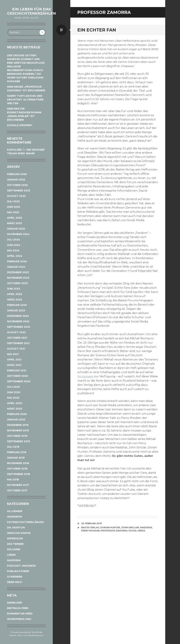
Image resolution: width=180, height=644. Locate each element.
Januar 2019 (16, 458)
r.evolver (14, 150)
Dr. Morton (16, 528)
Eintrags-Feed (18, 608)
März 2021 (14, 365)
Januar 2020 (16, 420)
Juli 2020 (13, 387)
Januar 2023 (16, 310)
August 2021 (16, 349)
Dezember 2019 (18, 425)
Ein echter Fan (97, 30)
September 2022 (19, 327)
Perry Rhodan (90, 531)
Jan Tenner (15, 544)
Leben (11, 555)
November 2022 (18, 321)
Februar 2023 (17, 305)
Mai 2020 (13, 398)
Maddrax (14, 560)
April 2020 (15, 403)
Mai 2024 (13, 250)
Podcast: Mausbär (21, 566)
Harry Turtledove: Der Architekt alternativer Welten (25, 100)
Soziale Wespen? (20, 125)
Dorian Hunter (110, 527)
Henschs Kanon (19, 533)
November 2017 (18, 485)
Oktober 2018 (17, 469)
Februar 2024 (17, 261)
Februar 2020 (17, 414)
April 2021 (14, 360)
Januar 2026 (16, 180)
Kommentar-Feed (20, 614)
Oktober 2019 (17, 436)
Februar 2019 (17, 452)
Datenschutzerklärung (25, 522)
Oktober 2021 (17, 338)
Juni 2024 (14, 245)
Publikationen (18, 571)
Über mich (14, 582)
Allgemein (15, 511)
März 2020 (15, 409)
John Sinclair (130, 527)
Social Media (137, 531)
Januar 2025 (16, 229)
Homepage (85, 376)
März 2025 (15, 223)
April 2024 (15, 256)
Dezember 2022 (18, 316)
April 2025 (15, 218)
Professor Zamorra (114, 531)
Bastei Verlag (90, 527)
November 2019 (18, 430)
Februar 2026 (17, 174)
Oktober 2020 (17, 376)
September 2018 (18, 474)
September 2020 (19, 381)
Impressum (15, 538)
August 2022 (16, 332)
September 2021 (18, 343)
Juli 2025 (13, 201)
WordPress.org (19, 619)
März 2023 (15, 300)
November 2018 (18, 463)
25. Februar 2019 (91, 523)
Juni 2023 (14, 289)
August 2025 (16, 196)
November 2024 (18, 234)
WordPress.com (35, 635)
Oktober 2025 (17, 185)
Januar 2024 (16, 267)
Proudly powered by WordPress (26, 632)
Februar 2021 (17, 370)
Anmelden (15, 603)
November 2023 (18, 278)
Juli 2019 (13, 447)
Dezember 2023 (18, 272)
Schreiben (15, 577)
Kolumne (14, 549)
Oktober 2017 (17, 490)
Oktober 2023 (17, 283)
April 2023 (15, 294)
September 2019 (18, 441)
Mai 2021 (13, 354)
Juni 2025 (14, 207)
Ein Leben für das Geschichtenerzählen (31, 11)
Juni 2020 (14, 392)
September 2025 (19, 191)
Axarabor (15, 517)
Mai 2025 (13, 212)
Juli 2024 (14, 240)
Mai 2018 (13, 480)
